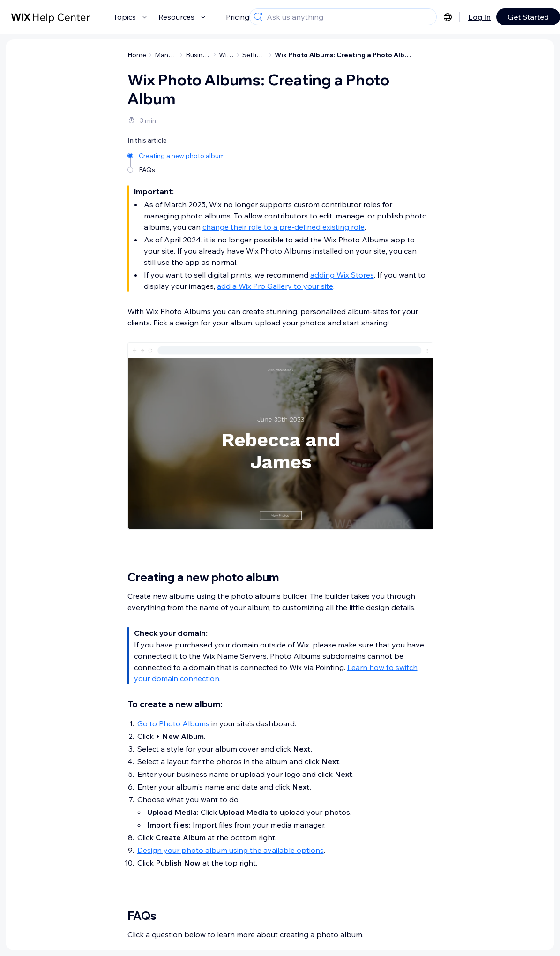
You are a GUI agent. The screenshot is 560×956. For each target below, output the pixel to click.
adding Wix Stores (342, 275)
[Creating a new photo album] (177, 155)
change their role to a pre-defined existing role (284, 227)
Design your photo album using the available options (231, 850)
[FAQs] (177, 169)
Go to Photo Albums (173, 723)
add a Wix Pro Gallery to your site (275, 286)
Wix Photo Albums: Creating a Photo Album (344, 55)
